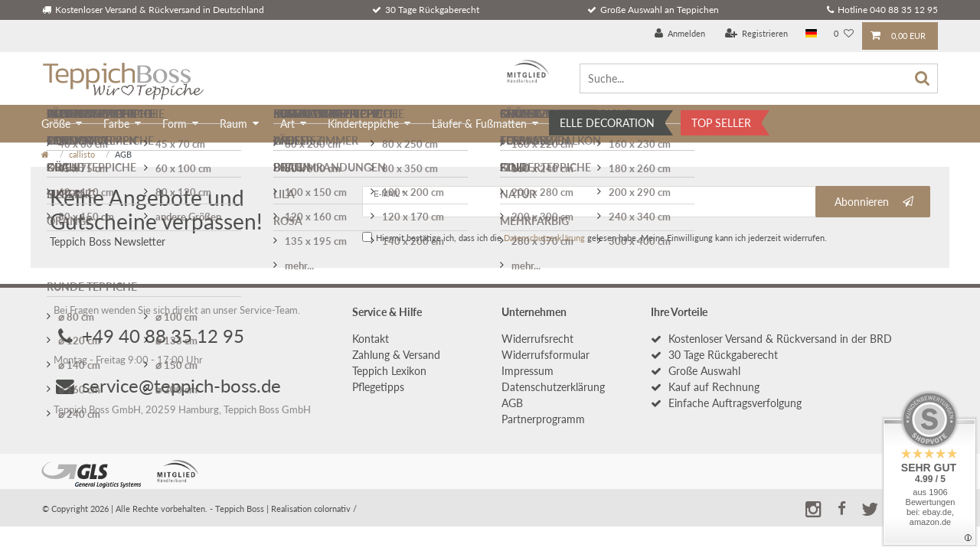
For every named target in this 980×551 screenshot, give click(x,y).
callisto (82, 154)
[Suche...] (759, 78)
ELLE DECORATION (607, 123)
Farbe (116, 124)
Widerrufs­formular (546, 355)
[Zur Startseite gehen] (45, 154)
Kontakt (371, 339)
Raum (234, 124)
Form (175, 124)
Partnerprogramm (543, 419)
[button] (841, 507)
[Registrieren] (757, 34)
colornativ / (335, 509)
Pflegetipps (378, 387)
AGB (512, 403)
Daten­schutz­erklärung (553, 387)
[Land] (811, 34)
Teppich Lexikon (389, 371)
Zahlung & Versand (396, 355)
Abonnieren (874, 202)
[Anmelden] (680, 34)
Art (287, 124)
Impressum (528, 371)
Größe (56, 124)
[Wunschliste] (844, 34)
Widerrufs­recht (537, 339)
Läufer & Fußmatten (479, 124)
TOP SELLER (721, 123)
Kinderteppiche (363, 124)
